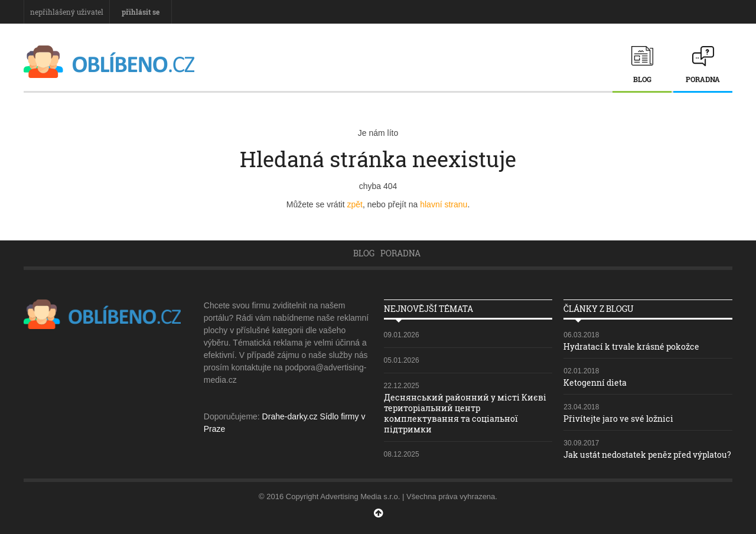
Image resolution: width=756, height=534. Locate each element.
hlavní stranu (444, 204)
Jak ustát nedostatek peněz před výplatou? (647, 455)
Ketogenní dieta (595, 382)
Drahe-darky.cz (290, 416)
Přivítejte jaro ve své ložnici (618, 419)
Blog (642, 79)
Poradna (703, 79)
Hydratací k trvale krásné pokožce (631, 346)
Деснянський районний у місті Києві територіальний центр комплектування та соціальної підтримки (465, 413)
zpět (354, 204)
